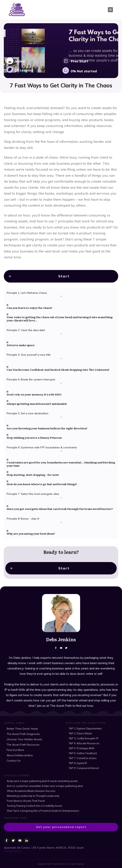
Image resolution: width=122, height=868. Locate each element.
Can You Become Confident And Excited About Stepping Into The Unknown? (58, 374)
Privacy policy (12, 850)
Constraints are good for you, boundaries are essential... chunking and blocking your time (61, 468)
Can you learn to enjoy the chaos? (30, 312)
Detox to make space (21, 349)
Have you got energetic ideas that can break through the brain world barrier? (60, 513)
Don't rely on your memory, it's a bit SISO (34, 398)
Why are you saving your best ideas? (31, 538)
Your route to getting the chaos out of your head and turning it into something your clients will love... (60, 323)
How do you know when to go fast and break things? (42, 488)
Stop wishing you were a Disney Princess (34, 442)
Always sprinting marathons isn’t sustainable (37, 408)
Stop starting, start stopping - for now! (33, 479)
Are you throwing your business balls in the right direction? (47, 433)
